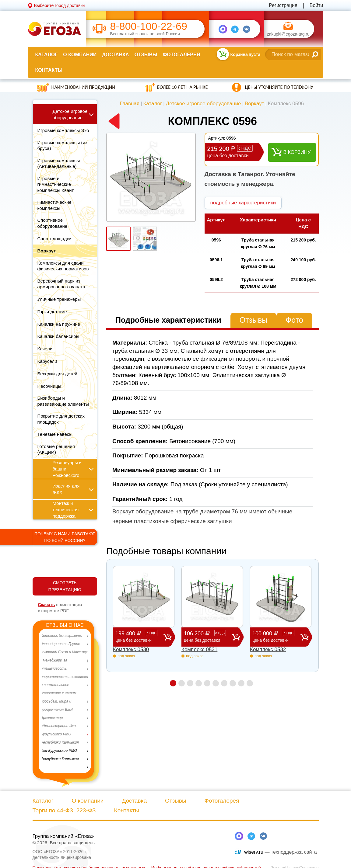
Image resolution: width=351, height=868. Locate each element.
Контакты (49, 70)
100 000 (276, 637)
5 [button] (207, 683)
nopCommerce (305, 861)
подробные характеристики (243, 203)
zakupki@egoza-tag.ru (288, 34)
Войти (316, 5)
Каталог (47, 55)
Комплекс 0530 (131, 649)
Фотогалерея (181, 55)
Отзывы (146, 55)
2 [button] (182, 683)
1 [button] (173, 683)
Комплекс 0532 (268, 649)
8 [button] (233, 683)
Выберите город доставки (60, 5)
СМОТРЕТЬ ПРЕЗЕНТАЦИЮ (65, 586)
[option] (65, 697)
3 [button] (190, 683)
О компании (80, 55)
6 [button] (216, 683)
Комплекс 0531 (199, 649)
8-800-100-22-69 (149, 26)
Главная (130, 104)
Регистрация (283, 5)
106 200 (208, 637)
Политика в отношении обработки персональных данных (89, 861)
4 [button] (199, 683)
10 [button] (250, 683)
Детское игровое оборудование (204, 104)
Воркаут (254, 104)
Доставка (115, 55)
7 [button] (224, 683)
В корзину (297, 152)
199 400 (139, 637)
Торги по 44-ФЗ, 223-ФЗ (64, 803)
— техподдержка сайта (280, 845)
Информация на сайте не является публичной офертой (206, 861)
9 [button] (241, 683)
